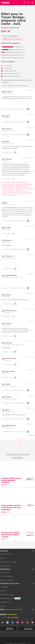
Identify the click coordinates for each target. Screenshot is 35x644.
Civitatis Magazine (7, 576)
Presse (2, 558)
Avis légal (15, 643)
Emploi (3, 606)
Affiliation (3, 591)
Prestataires (4, 587)
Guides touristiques (7, 580)
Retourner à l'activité (7, 10)
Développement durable (9, 562)
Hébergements (5, 602)
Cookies (28, 643)
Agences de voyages (7, 595)
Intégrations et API (7, 598)
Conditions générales (9, 643)
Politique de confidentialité (22, 643)
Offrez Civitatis (5, 566)
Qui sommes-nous (6, 554)
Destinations (5, 572)
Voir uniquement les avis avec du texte (15, 86)
